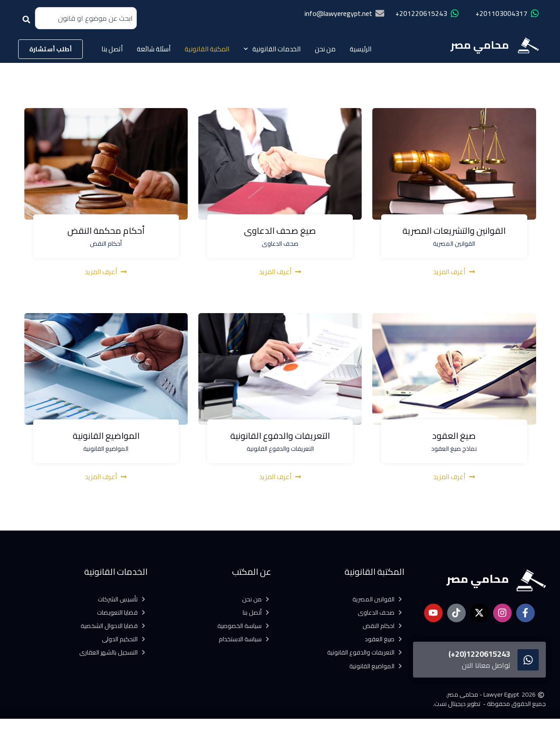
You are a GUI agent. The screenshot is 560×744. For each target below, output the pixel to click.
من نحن (325, 49)
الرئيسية (361, 49)
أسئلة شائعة (154, 49)
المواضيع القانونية (106, 439)
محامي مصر (480, 45)
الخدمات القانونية (272, 49)
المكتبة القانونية (207, 49)
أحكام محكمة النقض (106, 234)
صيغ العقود (454, 439)
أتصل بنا (112, 49)
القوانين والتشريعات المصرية (454, 234)
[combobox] (86, 18)
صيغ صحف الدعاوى (280, 234)
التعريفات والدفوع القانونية (280, 439)
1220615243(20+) (479, 654)
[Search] (28, 23)
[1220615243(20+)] (528, 660)
